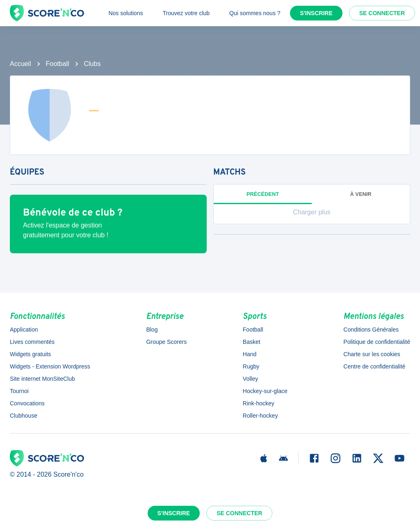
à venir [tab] (361, 194)
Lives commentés (32, 342)
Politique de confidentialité (377, 342)
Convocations (27, 403)
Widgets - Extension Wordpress (50, 366)
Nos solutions (126, 13)
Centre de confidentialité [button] (374, 366)
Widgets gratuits (30, 354)
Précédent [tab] (263, 194)
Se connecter (382, 13)
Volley (250, 379)
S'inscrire (316, 13)
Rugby (251, 366)
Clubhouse (24, 416)
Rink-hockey (259, 403)
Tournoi (19, 391)
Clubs (92, 64)
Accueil (21, 64)
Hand (250, 354)
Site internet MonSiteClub (42, 379)
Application (24, 330)
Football (58, 64)
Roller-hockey (260, 416)
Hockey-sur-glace (265, 391)
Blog (152, 330)
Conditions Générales (371, 330)
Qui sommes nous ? (255, 13)
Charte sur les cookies (372, 354)
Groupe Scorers (166, 342)
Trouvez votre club (186, 13)
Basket (252, 342)
